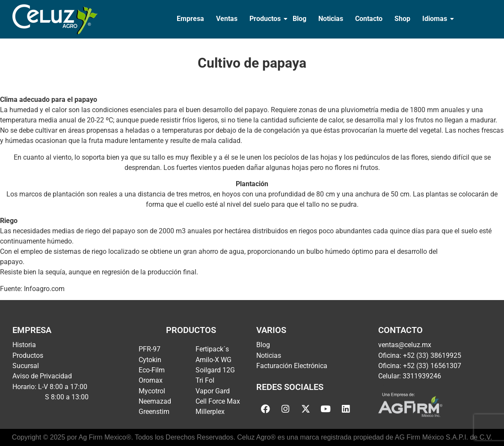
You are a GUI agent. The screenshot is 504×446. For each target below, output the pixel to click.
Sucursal (26, 366)
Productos (266, 19)
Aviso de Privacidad (42, 376)
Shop (402, 19)
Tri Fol (205, 380)
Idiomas (436, 19)
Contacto (369, 19)
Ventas (227, 19)
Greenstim (154, 412)
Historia (24, 345)
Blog (299, 19)
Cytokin (150, 360)
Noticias (331, 19)
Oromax (151, 380)
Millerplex (210, 412)
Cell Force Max (218, 401)
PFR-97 (150, 349)
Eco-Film (152, 370)
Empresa (190, 19)
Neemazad (155, 401)
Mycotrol (152, 391)
